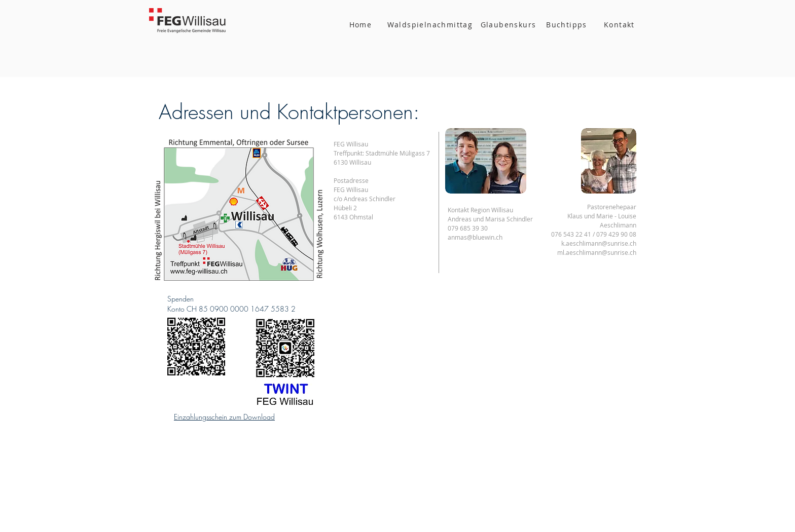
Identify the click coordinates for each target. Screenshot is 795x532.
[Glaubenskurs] (509, 24)
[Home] (362, 24)
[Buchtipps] (568, 24)
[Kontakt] (620, 24)
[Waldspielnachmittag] (431, 24)
